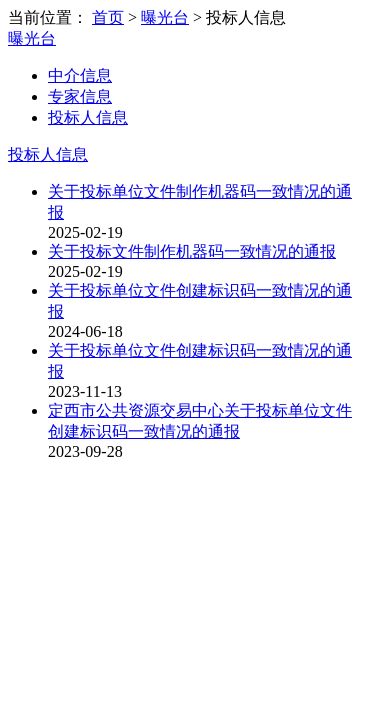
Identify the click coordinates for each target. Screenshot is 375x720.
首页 (108, 17)
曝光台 (165, 17)
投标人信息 (88, 117)
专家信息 (80, 96)
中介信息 (80, 75)
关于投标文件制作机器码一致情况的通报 (192, 251)
